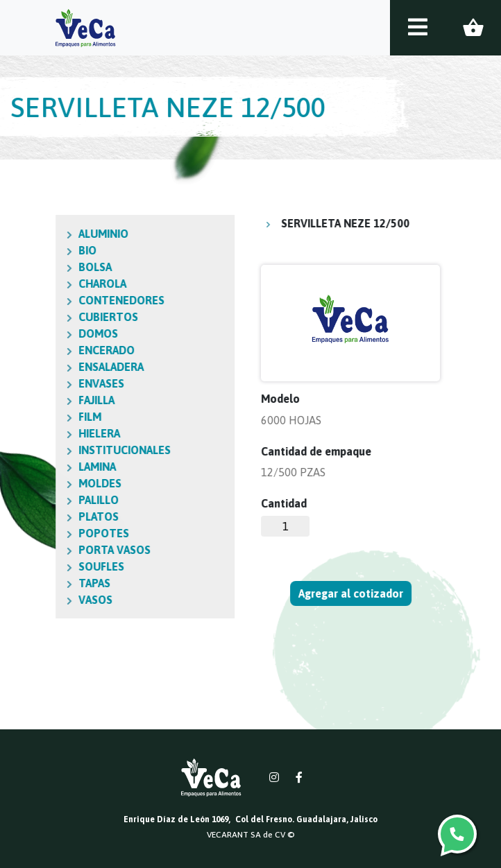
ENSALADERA (46, 367)
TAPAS (30, 583)
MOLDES (35, 483)
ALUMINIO (39, 234)
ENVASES (37, 383)
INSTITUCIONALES (60, 450)
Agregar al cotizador (351, 593)
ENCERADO (42, 350)
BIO (23, 250)
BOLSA (31, 267)
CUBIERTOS (44, 317)
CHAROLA (38, 284)
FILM (25, 417)
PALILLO (34, 500)
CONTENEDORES (57, 300)
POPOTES (39, 533)
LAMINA (33, 467)
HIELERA (35, 433)
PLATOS (34, 517)
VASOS (31, 600)
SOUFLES (37, 566)
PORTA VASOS (50, 550)
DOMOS (34, 333)
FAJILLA (32, 400)
